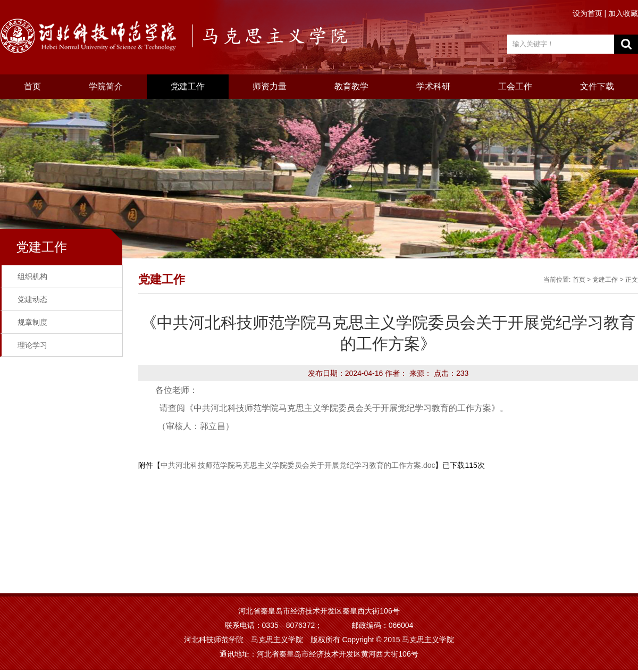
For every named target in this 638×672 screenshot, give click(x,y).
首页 (32, 86)
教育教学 (351, 86)
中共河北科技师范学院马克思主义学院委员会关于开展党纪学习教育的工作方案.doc (298, 465)
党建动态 (32, 299)
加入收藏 (623, 13)
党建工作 (188, 86)
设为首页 (589, 13)
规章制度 (32, 322)
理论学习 (32, 345)
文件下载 (597, 86)
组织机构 (32, 276)
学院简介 (106, 86)
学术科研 (433, 86)
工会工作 (515, 86)
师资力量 (270, 86)
